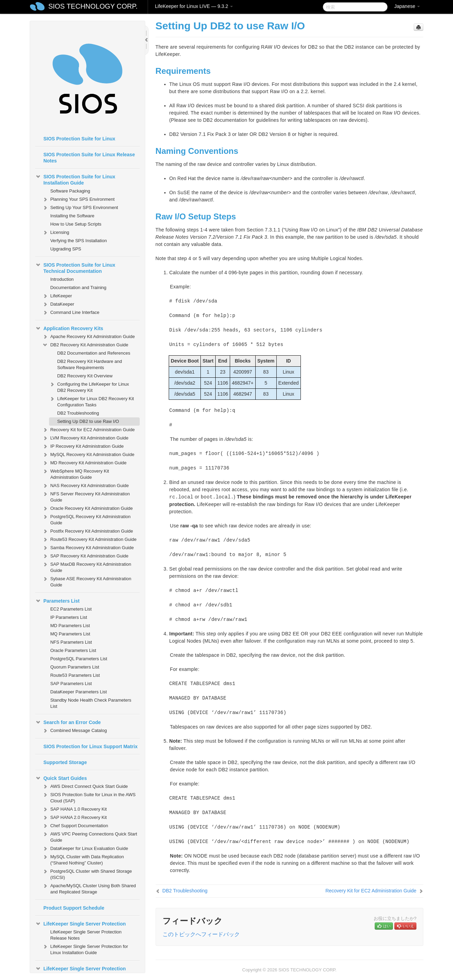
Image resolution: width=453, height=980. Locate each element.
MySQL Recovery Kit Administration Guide (88, 455)
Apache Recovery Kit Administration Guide (88, 337)
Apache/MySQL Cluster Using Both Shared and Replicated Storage (89, 888)
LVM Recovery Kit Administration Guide (85, 438)
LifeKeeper (57, 296)
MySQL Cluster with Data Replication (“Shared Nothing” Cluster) (83, 859)
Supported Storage (65, 762)
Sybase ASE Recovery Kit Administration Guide (87, 581)
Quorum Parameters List (75, 667)
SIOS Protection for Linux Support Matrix (91, 746)
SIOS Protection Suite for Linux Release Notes (89, 158)
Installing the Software (72, 216)
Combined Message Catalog (75, 731)
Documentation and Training (78, 288)
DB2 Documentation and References (94, 353)
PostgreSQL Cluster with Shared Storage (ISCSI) (87, 874)
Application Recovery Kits (69, 328)
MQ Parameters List (70, 634)
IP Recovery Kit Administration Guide (83, 446)
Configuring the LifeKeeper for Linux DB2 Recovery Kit (89, 387)
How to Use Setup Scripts (76, 224)
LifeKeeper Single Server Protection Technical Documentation (81, 971)
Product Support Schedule (74, 908)
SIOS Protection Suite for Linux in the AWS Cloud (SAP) (89, 797)
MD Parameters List (70, 626)
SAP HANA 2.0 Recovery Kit (75, 818)
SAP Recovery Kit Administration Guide (85, 556)
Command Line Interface (71, 313)
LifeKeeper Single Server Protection (81, 924)
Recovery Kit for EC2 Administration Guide (88, 430)
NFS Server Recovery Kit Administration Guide (86, 496)
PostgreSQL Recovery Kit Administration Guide (86, 519)
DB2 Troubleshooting (78, 413)
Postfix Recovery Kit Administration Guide (88, 531)
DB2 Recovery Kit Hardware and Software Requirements (90, 364)
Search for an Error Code (68, 722)
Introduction (62, 279)
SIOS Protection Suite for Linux (79, 139)
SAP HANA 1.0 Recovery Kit (75, 809)
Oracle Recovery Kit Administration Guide (87, 508)
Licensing (56, 232)
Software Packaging (70, 191)
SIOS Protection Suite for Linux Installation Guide (75, 179)
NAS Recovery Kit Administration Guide (86, 486)
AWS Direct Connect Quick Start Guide (85, 786)
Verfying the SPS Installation (79, 241)
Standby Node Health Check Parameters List (91, 703)
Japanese (407, 6)
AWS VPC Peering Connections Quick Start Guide (90, 836)
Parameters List (57, 601)
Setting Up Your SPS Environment (80, 208)
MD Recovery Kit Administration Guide (84, 463)
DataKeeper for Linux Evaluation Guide (85, 849)
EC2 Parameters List (71, 609)
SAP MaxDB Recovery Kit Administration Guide (87, 567)
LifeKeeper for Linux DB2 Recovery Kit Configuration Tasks (92, 401)
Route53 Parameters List (75, 675)
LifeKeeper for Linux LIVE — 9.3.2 (194, 6)
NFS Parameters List (71, 642)
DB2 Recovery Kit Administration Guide (85, 345)
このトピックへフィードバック (201, 934)
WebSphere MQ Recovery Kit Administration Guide (76, 473)
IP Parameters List (69, 617)
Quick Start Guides (61, 778)
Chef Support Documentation (75, 826)
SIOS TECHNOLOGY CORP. (93, 6)
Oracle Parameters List (73, 650)
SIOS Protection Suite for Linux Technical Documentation (75, 267)
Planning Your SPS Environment (78, 199)
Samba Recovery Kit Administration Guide (88, 548)
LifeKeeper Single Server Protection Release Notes (86, 935)
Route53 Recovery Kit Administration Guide (89, 540)
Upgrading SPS (66, 249)
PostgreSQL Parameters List (79, 659)
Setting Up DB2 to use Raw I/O (88, 421)
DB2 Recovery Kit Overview (85, 376)
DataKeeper (58, 304)
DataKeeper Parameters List (79, 692)
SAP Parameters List (71, 684)
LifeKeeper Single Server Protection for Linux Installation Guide (85, 949)
